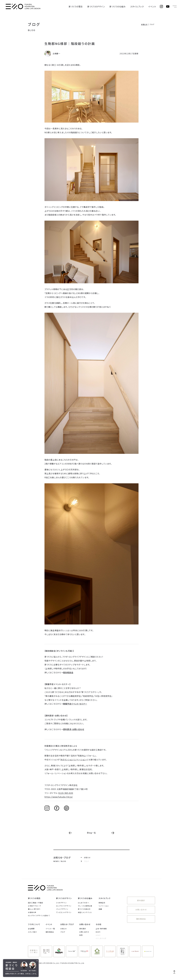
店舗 (100, 909)
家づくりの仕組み (123, 6)
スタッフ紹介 (32, 932)
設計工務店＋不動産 (35, 903)
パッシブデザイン (62, 909)
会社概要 (31, 929)
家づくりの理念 (86, 6)
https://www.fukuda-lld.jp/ (59, 797)
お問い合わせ (141, 908)
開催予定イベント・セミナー (75, 704)
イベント (153, 6)
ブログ (34, 24)
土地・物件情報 (101, 929)
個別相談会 (68, 672)
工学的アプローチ (34, 906)
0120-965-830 (66, 793)
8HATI (98, 932)
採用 (81, 935)
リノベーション (104, 906)
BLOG (32, 30)
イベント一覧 (50, 929)
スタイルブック (140, 6)
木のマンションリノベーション (73, 760)
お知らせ (144, 24)
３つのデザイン (61, 903)
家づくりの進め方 (84, 909)
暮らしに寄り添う (34, 909)
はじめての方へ (84, 903)
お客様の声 (32, 912)
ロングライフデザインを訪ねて (39, 915)
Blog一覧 (92, 833)
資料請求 (141, 900)
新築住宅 (102, 903)
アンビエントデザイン (64, 912)
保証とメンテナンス (85, 912)
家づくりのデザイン (104, 6)
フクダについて (34, 924)
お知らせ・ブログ (67, 924)
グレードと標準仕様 (85, 906)
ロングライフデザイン (64, 906)
